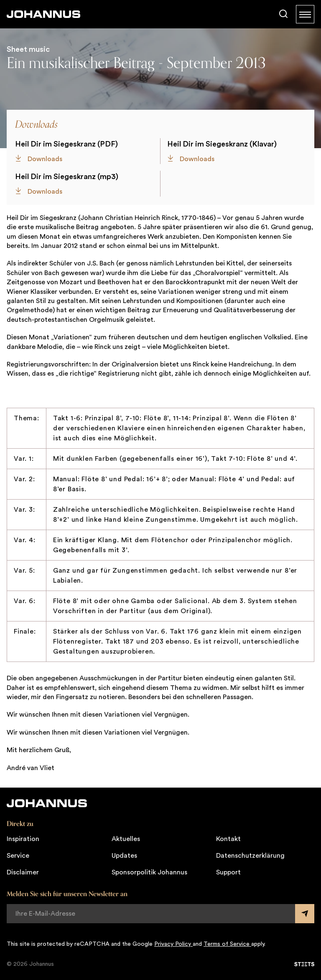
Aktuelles (126, 839)
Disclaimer (23, 872)
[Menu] (305, 14)
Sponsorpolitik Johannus (149, 872)
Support (228, 872)
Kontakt (228, 839)
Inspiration (23, 839)
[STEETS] (304, 964)
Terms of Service (227, 944)
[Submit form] (305, 914)
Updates (124, 856)
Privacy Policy (173, 944)
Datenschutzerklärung (250, 856)
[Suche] (283, 14)
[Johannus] (43, 14)
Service (18, 856)
